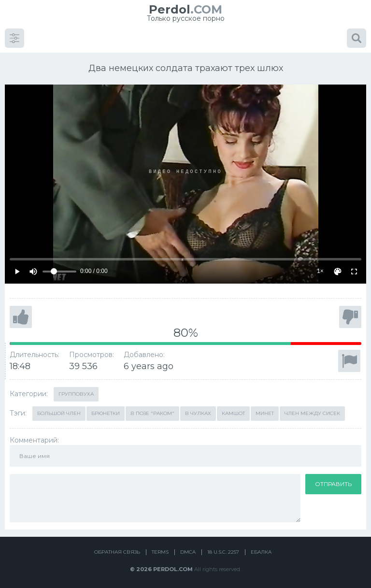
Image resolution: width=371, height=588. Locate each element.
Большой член (59, 412)
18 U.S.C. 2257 (223, 551)
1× (320, 270)
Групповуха (76, 393)
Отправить (333, 482)
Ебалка (261, 551)
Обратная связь (117, 551)
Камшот (233, 412)
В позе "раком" (152, 412)
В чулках (198, 412)
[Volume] (59, 270)
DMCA (188, 551)
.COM (185, 9)
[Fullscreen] (354, 270)
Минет (265, 412)
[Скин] (338, 270)
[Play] (17, 270)
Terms (160, 551)
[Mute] (33, 270)
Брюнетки (106, 412)
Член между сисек (312, 412)
